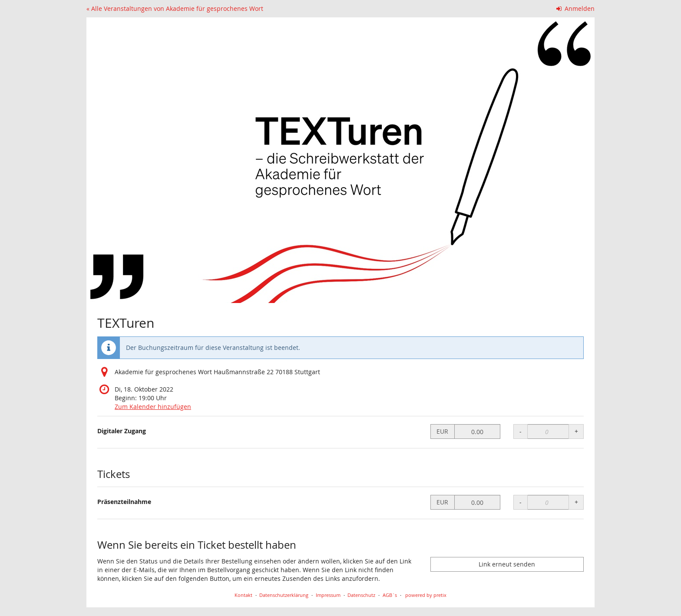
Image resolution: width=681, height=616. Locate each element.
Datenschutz (361, 595)
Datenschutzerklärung (284, 595)
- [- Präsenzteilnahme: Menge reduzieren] (521, 502)
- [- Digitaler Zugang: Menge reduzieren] (521, 431)
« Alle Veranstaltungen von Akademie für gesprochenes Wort (175, 8)
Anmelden (576, 8)
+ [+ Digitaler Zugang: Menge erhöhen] (576, 431)
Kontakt (243, 595)
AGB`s (390, 595)
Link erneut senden (507, 564)
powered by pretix (426, 595)
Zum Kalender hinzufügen (153, 407)
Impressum (328, 595)
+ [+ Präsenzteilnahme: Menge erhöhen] (576, 502)
